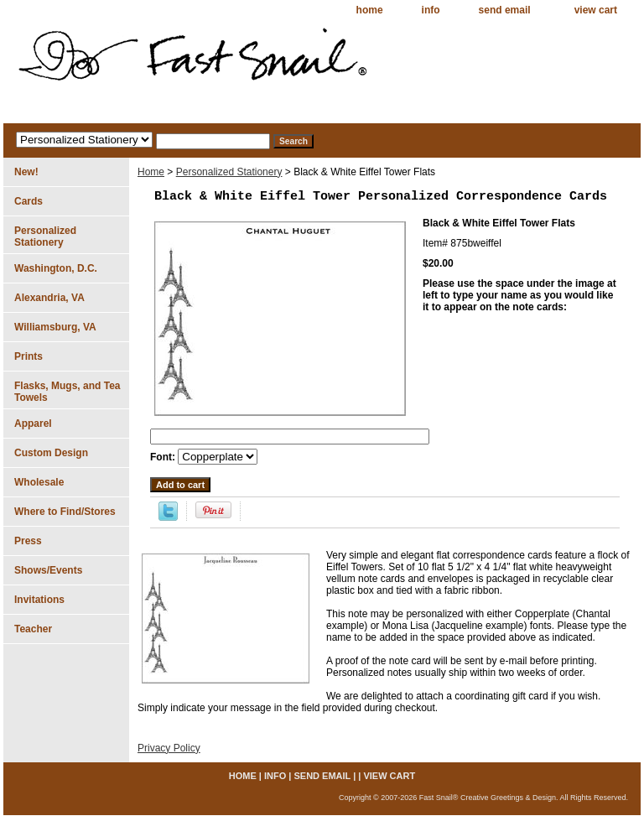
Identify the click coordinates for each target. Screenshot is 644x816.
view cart (596, 10)
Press (28, 541)
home (370, 10)
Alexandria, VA (49, 298)
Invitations (39, 600)
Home (151, 172)
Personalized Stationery (229, 172)
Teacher (33, 629)
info (431, 10)
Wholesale (39, 482)
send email (505, 10)
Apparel (33, 424)
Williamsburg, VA (55, 327)
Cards (29, 201)
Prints (29, 356)
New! (26, 172)
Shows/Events (48, 570)
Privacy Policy (169, 748)
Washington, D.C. (56, 268)
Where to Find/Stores (65, 512)
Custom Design (51, 453)
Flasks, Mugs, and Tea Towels (67, 392)
